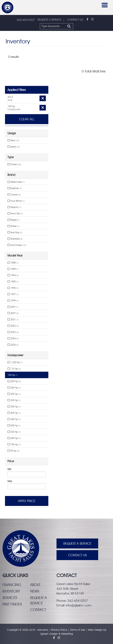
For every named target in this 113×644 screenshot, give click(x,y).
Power (14, 164)
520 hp (14, 432)
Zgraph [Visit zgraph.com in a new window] (44, 634)
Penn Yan (15, 214)
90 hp (13, 451)
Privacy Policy (59, 630)
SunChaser (17, 245)
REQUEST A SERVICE (49, 20)
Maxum (14, 207)
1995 (13, 282)
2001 (13, 307)
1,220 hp (15, 362)
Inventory (11, 591)
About (35, 585)
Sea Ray (15, 232)
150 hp (13, 375)
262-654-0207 (26, 20)
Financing (12, 585)
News (35, 591)
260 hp (14, 388)
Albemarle (16, 182)
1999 (13, 301)
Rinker (13, 226)
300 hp (14, 394)
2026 (13, 345)
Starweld (15, 239)
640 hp (14, 438)
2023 (13, 332)
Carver (14, 195)
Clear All (27, 119)
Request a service (38, 600)
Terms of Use (77, 630)
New (13, 140)
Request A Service (77, 543)
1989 (13, 269)
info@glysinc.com (79, 605)
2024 (13, 338)
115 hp (14, 369)
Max (10, 481)
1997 (13, 294)
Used (14, 147)
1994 (13, 275)
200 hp (14, 381)
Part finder (12, 604)
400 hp (14, 413)
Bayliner (15, 188)
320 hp (14, 400)
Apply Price (27, 501)
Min (9, 469)
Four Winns (16, 201)
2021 (13, 320)
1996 (13, 288)
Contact (38, 610)
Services (10, 598)
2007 (13, 313)
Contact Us (77, 555)
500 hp (14, 426)
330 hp (14, 407)
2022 (13, 326)
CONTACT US (75, 20)
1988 (13, 263)
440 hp (14, 419)
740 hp (14, 444)
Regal (13, 220)
